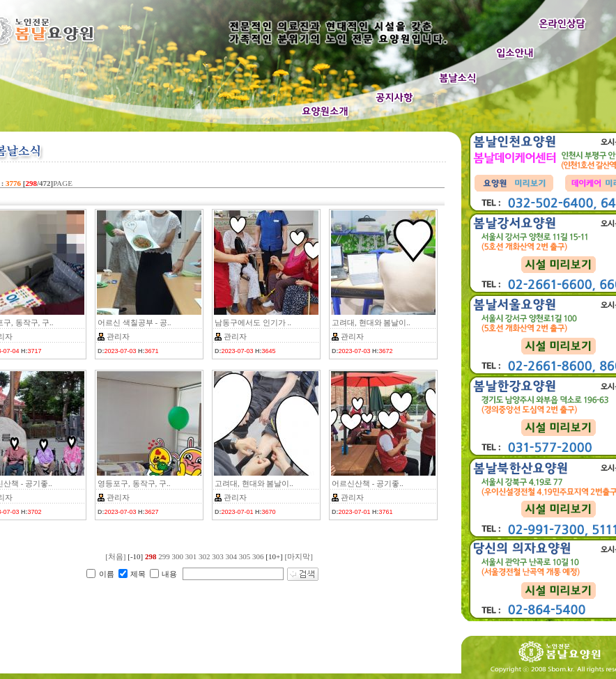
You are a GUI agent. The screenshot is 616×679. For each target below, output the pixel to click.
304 (231, 556)
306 (258, 556)
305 (245, 556)
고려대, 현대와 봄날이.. (371, 322)
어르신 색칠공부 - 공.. (134, 322)
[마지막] (299, 556)
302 (205, 556)
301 (191, 556)
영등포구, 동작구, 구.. (134, 483)
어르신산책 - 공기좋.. (368, 483)
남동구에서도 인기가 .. (253, 322)
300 (177, 556)
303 (218, 556)
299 (164, 556)
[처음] (115, 556)
